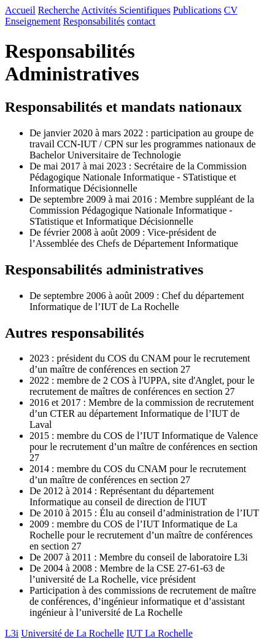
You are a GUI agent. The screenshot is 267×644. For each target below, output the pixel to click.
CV (231, 10)
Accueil (20, 10)
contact (141, 21)
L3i (12, 633)
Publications (197, 10)
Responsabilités (94, 21)
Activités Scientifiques (126, 10)
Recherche (59, 10)
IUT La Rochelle (160, 633)
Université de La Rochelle (72, 633)
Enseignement (33, 21)
